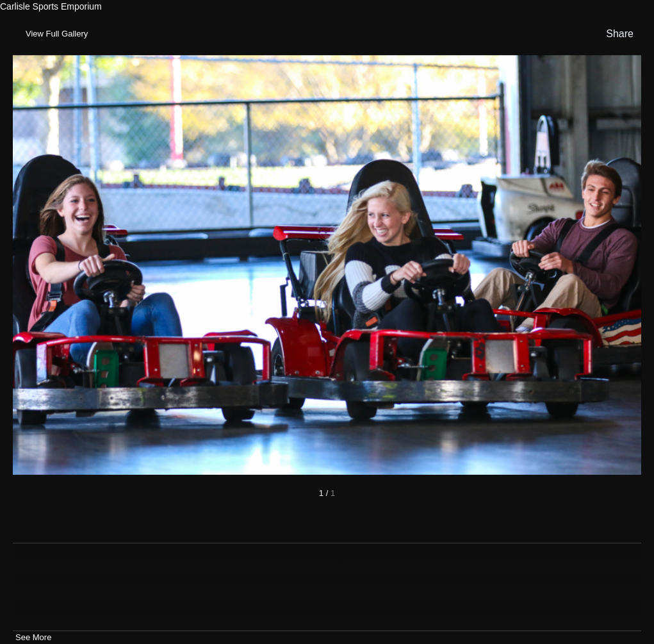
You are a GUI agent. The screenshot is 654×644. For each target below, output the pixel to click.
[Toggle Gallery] (55, 34)
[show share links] (617, 34)
